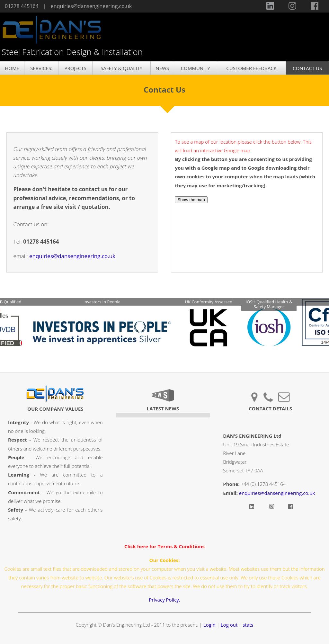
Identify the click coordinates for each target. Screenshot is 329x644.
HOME (12, 68)
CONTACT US (307, 68)
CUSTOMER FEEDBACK (251, 68)
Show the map (191, 200)
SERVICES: (41, 68)
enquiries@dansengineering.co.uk (91, 6)
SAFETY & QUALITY (121, 68)
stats (248, 625)
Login (209, 625)
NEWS (162, 68)
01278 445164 (22, 6)
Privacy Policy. (164, 600)
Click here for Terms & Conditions (164, 546)
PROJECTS (75, 68)
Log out (229, 625)
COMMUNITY (196, 68)
